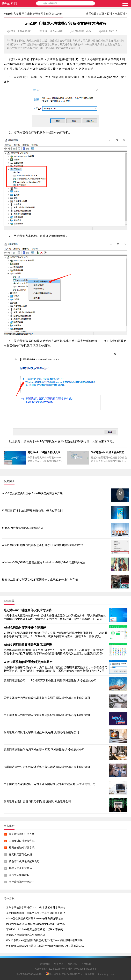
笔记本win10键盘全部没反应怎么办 (28, 610)
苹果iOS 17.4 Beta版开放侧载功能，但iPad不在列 (32, 511)
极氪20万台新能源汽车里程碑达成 (23, 528)
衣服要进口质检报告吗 (22, 841)
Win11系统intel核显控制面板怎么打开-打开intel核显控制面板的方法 (43, 545)
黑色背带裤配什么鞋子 (22, 882)
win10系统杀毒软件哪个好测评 (25, 627)
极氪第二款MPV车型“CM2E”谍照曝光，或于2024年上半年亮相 (40, 580)
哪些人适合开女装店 (20, 868)
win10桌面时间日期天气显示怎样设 (28, 645)
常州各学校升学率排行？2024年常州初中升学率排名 (36, 907)
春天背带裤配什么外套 (22, 834)
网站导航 (72, 964)
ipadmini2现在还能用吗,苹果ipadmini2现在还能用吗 (35, 924)
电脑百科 (120, 14)
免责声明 (59, 964)
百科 (110, 14)
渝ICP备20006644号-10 (29, 974)
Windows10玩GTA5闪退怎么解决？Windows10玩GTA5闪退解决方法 (43, 562)
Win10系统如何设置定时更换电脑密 (28, 662)
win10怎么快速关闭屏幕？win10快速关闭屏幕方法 (32, 493)
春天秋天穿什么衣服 (20, 854)
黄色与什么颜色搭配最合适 (24, 861)
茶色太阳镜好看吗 (19, 875)
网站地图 (45, 964)
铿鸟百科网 (9, 3)
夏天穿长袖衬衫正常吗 (22, 848)
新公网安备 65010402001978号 (64, 974)
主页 (101, 14)
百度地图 (86, 964)
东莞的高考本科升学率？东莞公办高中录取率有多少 (36, 913)
